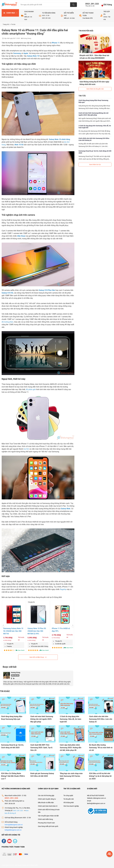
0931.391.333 (91, 4)
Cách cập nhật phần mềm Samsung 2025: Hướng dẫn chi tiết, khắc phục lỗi (71, 747)
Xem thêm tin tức (95, 164)
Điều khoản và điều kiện (46, 802)
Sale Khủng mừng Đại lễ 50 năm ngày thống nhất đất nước (94, 83)
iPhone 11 (56, 43)
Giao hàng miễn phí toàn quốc (48, 826)
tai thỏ (26, 449)
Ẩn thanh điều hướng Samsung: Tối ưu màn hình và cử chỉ (101, 747)
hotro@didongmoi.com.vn (14, 824)
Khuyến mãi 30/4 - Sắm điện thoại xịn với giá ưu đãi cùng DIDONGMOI (94, 57)
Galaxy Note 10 (33, 56)
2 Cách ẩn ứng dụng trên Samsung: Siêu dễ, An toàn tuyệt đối (95, 126)
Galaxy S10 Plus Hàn (47, 290)
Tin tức (13, 24)
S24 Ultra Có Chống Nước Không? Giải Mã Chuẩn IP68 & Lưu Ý (13, 776)
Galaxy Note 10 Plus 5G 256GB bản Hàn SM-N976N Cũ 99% (37, 631)
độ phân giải (31, 389)
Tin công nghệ (68, 795)
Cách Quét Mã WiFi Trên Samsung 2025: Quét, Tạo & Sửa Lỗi (41, 747)
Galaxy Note (66, 509)
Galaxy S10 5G (7, 293)
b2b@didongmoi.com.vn (13, 830)
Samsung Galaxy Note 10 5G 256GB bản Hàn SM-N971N (13, 631)
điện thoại (21, 236)
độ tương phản (7, 322)
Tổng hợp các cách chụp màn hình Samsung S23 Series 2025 (71, 776)
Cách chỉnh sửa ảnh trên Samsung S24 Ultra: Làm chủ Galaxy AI (94, 139)
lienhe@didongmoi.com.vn (96, 803)
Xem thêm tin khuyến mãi (95, 88)
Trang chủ (7, 24)
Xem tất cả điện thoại (38, 657)
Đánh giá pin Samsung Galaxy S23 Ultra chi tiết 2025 (42, 775)
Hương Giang (16, 672)
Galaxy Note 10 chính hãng (59, 139)
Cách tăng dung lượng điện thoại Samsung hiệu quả (93, 101)
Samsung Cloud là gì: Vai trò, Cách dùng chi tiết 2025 (95, 152)
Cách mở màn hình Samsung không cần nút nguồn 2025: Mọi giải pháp (93, 114)
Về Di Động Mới (69, 802)
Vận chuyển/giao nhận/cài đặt (48, 815)
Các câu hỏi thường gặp (46, 795)
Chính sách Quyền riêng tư (47, 799)
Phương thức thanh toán (46, 822)
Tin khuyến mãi (69, 799)
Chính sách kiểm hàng (45, 819)
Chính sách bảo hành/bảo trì (48, 806)
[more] (109, 854)
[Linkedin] (14, 678)
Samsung (17, 53)
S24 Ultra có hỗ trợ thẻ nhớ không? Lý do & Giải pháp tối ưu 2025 (100, 776)
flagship (63, 589)
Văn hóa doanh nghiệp (71, 806)
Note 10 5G (19, 145)
